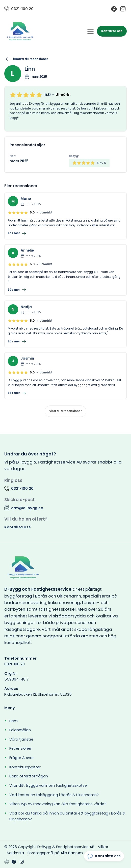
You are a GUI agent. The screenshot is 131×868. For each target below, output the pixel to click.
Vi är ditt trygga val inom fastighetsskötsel (48, 785)
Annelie (27, 250)
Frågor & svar (22, 758)
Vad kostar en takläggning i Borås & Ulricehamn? (54, 795)
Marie (26, 199)
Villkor (103, 847)
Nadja (26, 307)
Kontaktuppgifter (25, 767)
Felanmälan (20, 730)
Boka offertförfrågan (29, 776)
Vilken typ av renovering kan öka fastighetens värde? (58, 804)
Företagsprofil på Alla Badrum (55, 853)
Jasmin (27, 358)
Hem (14, 721)
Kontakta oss (112, 31)
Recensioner (20, 748)
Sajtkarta (15, 853)
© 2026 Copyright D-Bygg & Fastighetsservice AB (49, 847)
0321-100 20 (15, 664)
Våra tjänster (21, 739)
